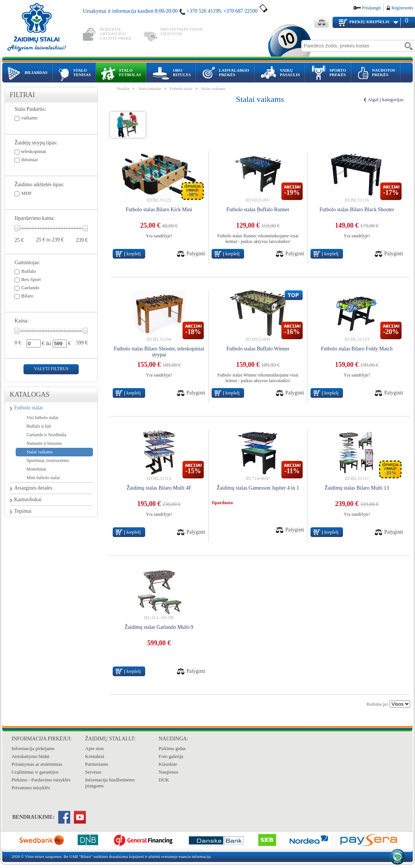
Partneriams (97, 764)
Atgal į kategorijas (386, 99)
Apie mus (94, 748)
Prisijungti (371, 8)
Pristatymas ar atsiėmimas (37, 764)
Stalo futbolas (150, 88)
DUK (164, 780)
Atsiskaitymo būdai (30, 756)
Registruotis (402, 8)
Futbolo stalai (29, 408)
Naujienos (169, 772)
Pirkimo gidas (172, 748)
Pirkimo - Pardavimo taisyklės (41, 780)
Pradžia (123, 88)
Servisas (93, 772)
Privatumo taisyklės (31, 788)
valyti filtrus (51, 369)
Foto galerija (171, 756)
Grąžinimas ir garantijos (35, 772)
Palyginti (196, 254)
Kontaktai (95, 756)
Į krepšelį (132, 254)
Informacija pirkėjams (33, 748)
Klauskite (168, 764)
